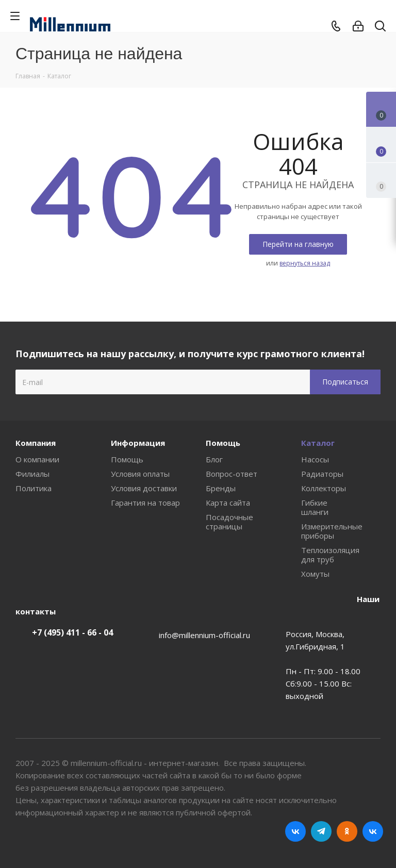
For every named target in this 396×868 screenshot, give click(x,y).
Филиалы (32, 474)
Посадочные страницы (229, 522)
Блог (214, 459)
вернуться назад (305, 263)
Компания (36, 443)
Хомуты (315, 574)
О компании (37, 459)
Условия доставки (144, 488)
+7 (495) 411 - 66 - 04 (72, 632)
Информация (138, 443)
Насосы (315, 459)
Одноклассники (347, 831)
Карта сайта (228, 503)
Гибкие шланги (315, 507)
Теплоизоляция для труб (330, 555)
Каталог (318, 443)
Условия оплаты (140, 474)
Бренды (221, 488)
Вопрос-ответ (232, 474)
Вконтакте (295, 831)
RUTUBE (373, 831)
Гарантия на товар (145, 503)
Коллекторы (324, 488)
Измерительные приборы (332, 531)
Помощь (127, 459)
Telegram (321, 831)
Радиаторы (322, 474)
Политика (34, 488)
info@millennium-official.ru (204, 635)
